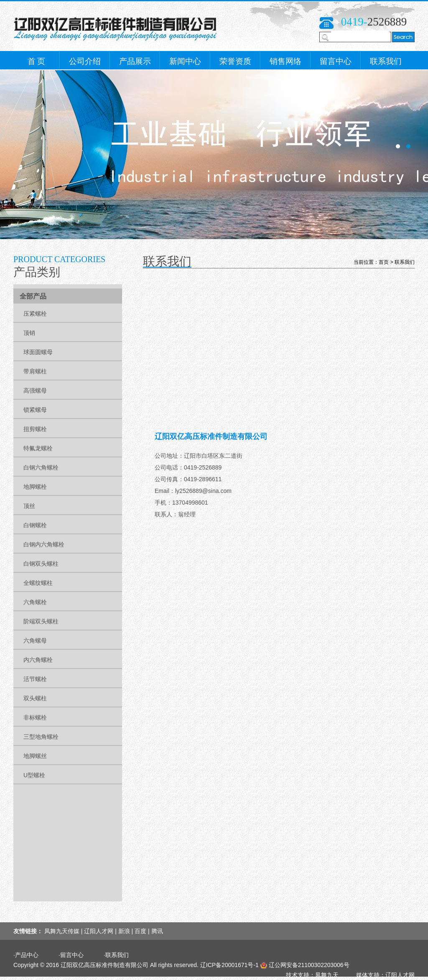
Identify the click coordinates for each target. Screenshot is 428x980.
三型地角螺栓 (41, 737)
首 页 (37, 61)
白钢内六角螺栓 (44, 544)
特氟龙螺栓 (38, 448)
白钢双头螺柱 (41, 564)
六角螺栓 (35, 602)
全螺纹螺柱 (38, 583)
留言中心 (336, 61)
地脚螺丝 (35, 756)
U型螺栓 (34, 775)
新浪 (124, 931)
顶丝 (29, 506)
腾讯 (157, 931)
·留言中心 (71, 955)
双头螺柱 (35, 698)
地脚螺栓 (35, 487)
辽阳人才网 (99, 931)
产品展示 (135, 61)
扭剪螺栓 (35, 429)
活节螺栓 (35, 679)
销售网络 (285, 61)
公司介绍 (85, 61)
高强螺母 (35, 390)
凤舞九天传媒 (62, 931)
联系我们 (386, 61)
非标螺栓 (35, 717)
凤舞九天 (327, 975)
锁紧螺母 (35, 410)
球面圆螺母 (38, 352)
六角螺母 (35, 641)
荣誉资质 (235, 61)
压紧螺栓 (35, 314)
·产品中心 (26, 955)
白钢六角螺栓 (41, 467)
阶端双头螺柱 (41, 621)
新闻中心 (185, 61)
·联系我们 (116, 955)
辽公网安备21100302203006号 (309, 965)
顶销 (29, 333)
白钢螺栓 (35, 525)
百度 (140, 931)
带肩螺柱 (35, 371)
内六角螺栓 (38, 660)
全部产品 (33, 296)
